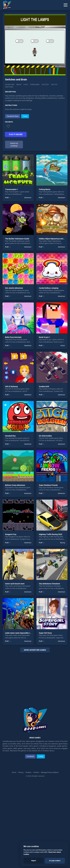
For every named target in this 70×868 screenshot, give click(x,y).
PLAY (7, 198)
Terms (14, 772)
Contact (36, 772)
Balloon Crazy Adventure (15, 485)
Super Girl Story (45, 633)
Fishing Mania (45, 189)
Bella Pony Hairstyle (13, 337)
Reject (34, 861)
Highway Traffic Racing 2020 (50, 534)
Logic (26, 84)
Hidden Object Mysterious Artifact (53, 239)
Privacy (21, 772)
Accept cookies (55, 861)
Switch (54, 84)
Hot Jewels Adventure (14, 288)
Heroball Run (10, 436)
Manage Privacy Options (50, 772)
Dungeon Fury (11, 534)
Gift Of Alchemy (11, 387)
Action (63, 346)
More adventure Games (35, 650)
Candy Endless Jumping (49, 288)
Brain (19, 84)
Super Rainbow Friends (48, 485)
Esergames (35, 84)
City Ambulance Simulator (49, 584)
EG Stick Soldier (45, 436)
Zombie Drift (44, 387)
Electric (45, 84)
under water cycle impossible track (19, 633)
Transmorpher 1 (12, 189)
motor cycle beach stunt (15, 584)
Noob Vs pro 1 (44, 337)
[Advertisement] (35, 677)
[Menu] (66, 5)
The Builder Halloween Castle (17, 239)
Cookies (28, 772)
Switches (9, 87)
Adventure (10, 84)
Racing (63, 543)
